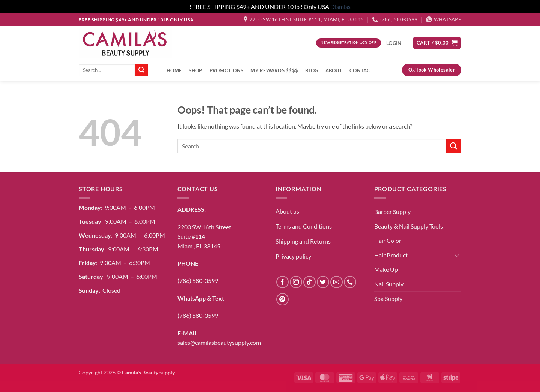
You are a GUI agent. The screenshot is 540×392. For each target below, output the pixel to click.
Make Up (386, 269)
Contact (361, 70)
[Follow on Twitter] (323, 282)
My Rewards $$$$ (274, 70)
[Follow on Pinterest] (283, 299)
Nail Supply (389, 284)
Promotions (227, 70)
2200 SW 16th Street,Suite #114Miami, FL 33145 (205, 236)
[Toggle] (457, 255)
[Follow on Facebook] (283, 282)
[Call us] (350, 282)
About (334, 70)
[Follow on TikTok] (310, 282)
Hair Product (391, 255)
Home (174, 70)
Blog (312, 70)
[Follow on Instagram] (296, 282)
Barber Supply (392, 212)
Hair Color (388, 240)
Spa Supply (388, 298)
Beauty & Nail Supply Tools (409, 226)
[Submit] (141, 70)
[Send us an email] (337, 282)
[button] (437, 43)
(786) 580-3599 (198, 281)
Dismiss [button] (340, 7)
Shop (195, 70)
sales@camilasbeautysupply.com (219, 342)
